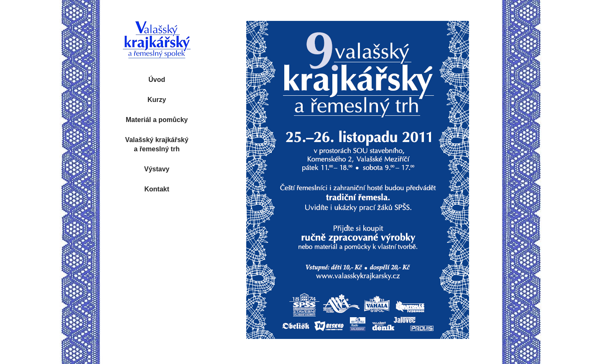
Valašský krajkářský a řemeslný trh (157, 144)
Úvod (157, 80)
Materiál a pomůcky (157, 120)
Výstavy (157, 169)
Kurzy (157, 100)
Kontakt (157, 189)
